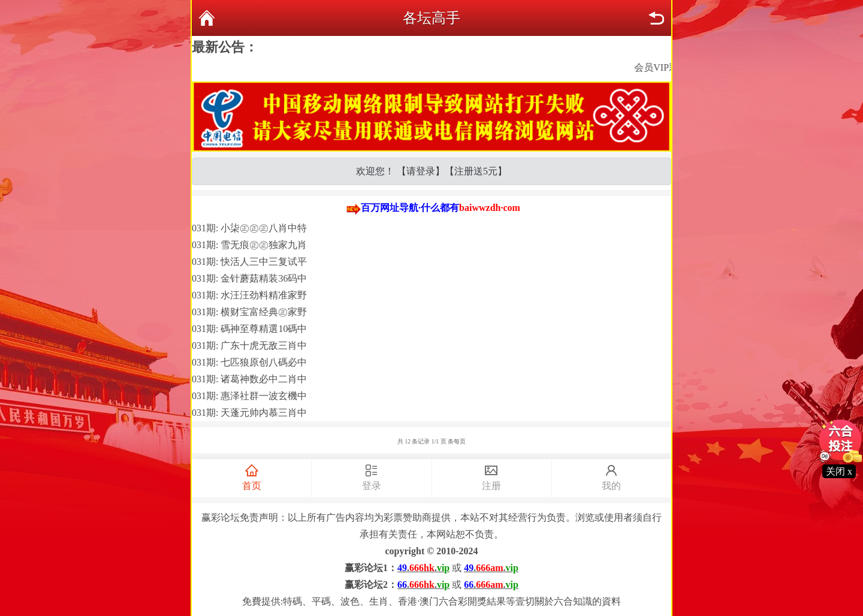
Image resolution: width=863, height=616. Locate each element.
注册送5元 (476, 171)
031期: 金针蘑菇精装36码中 (249, 278)
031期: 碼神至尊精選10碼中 (249, 329)
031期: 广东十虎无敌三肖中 (249, 345)
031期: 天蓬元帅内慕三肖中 (249, 413)
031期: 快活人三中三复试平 (249, 262)
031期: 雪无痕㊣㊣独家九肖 (249, 245)
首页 (251, 477)
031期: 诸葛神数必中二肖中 (249, 379)
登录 (371, 477)
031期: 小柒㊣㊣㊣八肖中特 (249, 228)
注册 (492, 477)
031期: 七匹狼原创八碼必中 (249, 362)
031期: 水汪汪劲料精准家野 (249, 295)
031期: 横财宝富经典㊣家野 (249, 312)
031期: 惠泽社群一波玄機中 (249, 396)
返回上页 (656, 18)
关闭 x (839, 471)
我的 (612, 477)
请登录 (421, 171)
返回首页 (207, 18)
